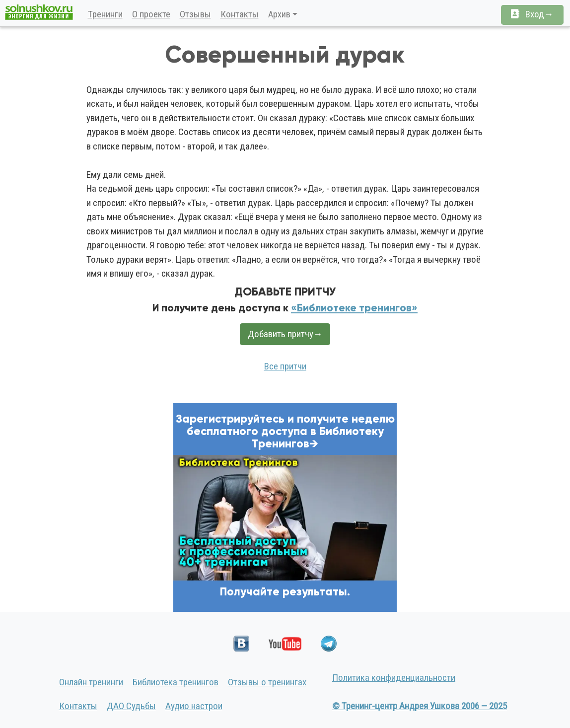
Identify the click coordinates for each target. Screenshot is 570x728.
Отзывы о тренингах (267, 682)
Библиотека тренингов (176, 682)
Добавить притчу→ (285, 334)
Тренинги (105, 14)
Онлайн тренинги (91, 682)
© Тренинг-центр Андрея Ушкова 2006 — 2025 (420, 706)
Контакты (240, 14)
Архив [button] (279, 14)
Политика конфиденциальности (394, 678)
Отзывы (195, 14)
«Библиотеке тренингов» (354, 308)
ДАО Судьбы (131, 706)
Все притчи (285, 366)
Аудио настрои (194, 706)
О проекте (151, 14)
